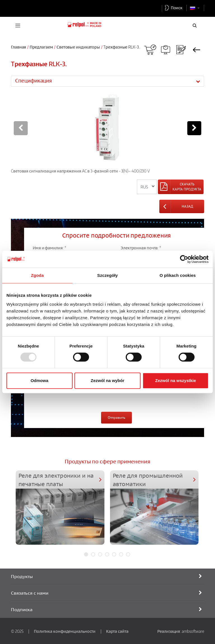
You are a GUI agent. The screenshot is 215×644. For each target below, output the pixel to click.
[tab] (107, 81)
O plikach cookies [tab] (178, 275)
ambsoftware (193, 631)
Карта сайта (117, 631)
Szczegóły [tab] (107, 275)
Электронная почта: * (141, 248)
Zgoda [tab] (38, 275)
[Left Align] (181, 187)
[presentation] (75, 396)
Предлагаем (41, 47)
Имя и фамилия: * (49, 248)
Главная (18, 47)
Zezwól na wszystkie (176, 380)
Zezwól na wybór (107, 380)
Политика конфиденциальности (65, 631)
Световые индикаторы (78, 47)
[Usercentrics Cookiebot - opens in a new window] (184, 259)
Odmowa (39, 380)
